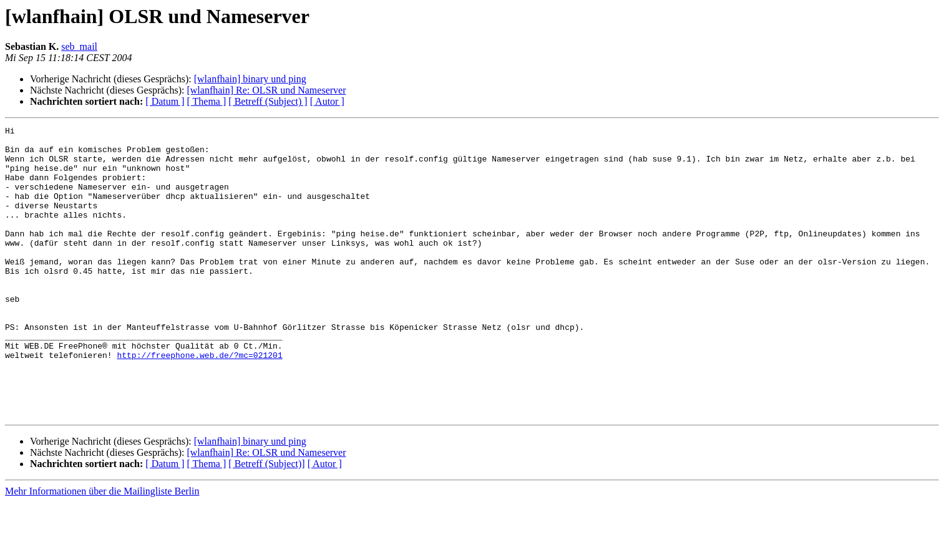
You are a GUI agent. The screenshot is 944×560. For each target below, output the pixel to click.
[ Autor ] (327, 101)
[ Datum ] (165, 101)
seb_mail (79, 46)
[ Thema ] (207, 101)
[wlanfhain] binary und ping (250, 79)
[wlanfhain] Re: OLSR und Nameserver (266, 90)
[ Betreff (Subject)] (266, 522)
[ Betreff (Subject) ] (268, 101)
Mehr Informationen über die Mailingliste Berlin (102, 549)
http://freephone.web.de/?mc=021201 (199, 402)
